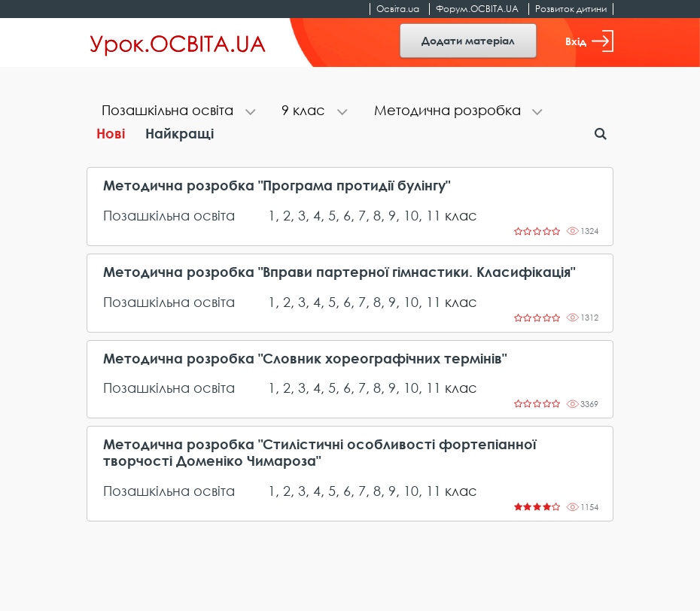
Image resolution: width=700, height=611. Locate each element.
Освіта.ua (398, 9)
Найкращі (180, 133)
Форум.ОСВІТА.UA (477, 9)
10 (411, 215)
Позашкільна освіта (169, 215)
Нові (111, 133)
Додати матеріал (468, 40)
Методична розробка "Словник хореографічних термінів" (305, 359)
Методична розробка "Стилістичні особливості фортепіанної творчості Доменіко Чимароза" (320, 453)
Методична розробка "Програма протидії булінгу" (277, 185)
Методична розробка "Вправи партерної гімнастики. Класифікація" (339, 272)
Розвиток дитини (571, 9)
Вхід (589, 41)
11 (434, 215)
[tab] (177, 112)
